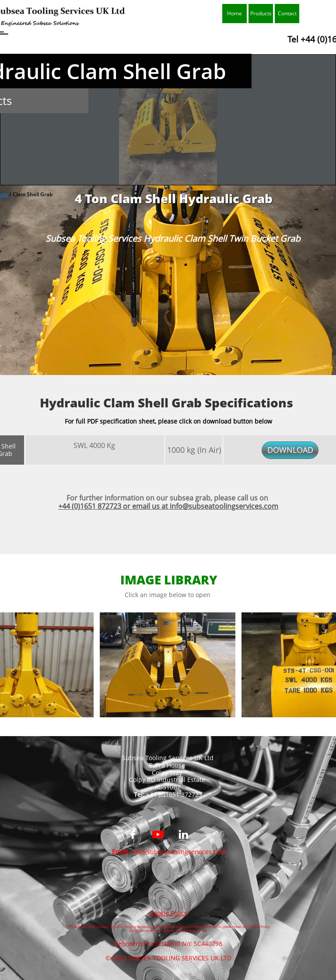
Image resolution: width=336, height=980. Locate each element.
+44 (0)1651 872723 (90, 506)
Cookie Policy (168, 913)
